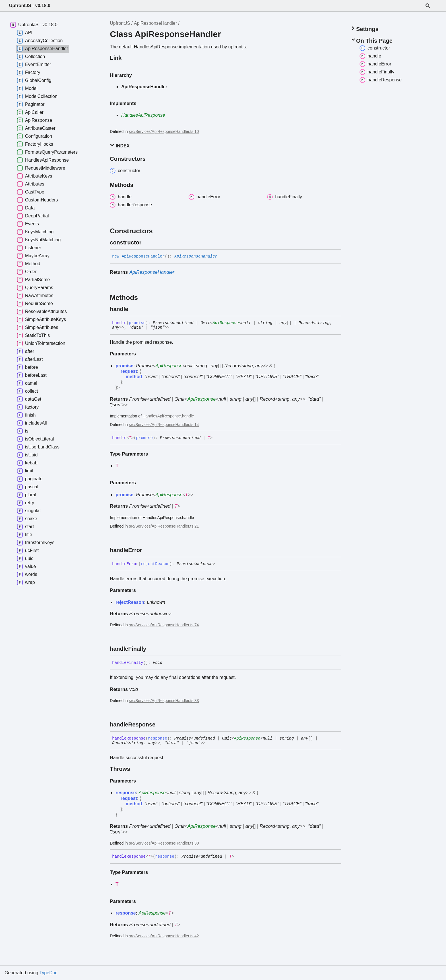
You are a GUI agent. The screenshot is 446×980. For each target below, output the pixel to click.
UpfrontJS (120, 23)
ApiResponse (226, 323)
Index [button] (120, 146)
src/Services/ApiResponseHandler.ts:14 (164, 425)
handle (188, 416)
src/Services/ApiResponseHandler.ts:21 (164, 526)
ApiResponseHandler (155, 23)
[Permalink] (146, 242)
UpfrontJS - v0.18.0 (30, 6)
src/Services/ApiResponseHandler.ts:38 (164, 843)
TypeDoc (48, 973)
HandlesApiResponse (143, 115)
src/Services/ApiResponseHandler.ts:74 (164, 625)
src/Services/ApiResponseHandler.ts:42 (164, 936)
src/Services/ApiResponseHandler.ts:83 (164, 701)
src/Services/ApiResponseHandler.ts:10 (164, 131)
